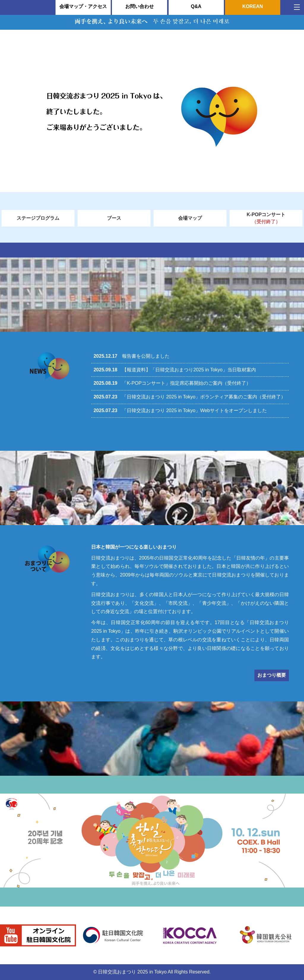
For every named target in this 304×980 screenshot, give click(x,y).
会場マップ (190, 218)
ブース (114, 218)
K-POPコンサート (266, 219)
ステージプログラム (38, 218)
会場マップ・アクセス (83, 6)
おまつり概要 (272, 675)
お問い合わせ (140, 6)
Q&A (196, 6)
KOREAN (252, 6)
